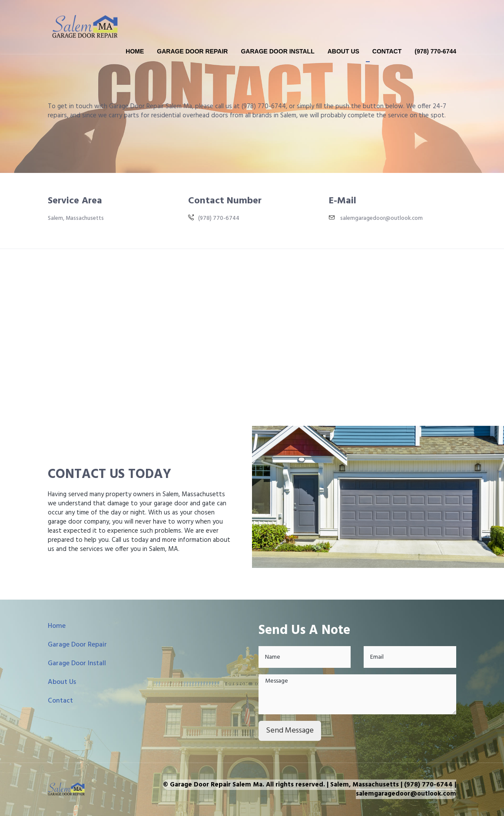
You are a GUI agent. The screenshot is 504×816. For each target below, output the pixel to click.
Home (135, 51)
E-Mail (343, 201)
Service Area (75, 201)
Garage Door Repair (192, 51)
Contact (387, 51)
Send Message (290, 731)
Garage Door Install (277, 51)
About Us (343, 51)
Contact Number (225, 201)
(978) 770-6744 (435, 51)
